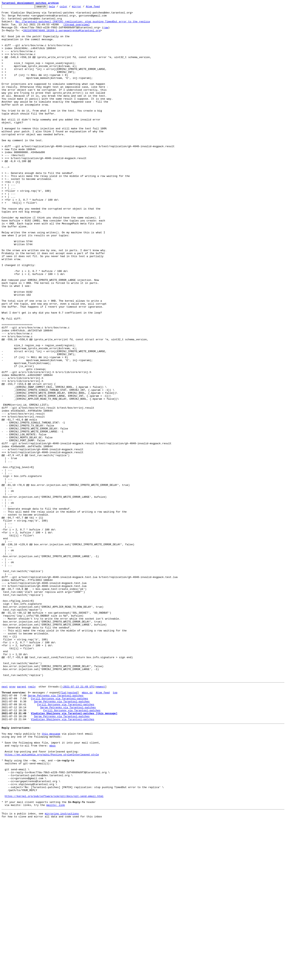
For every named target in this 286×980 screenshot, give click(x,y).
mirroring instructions (62, 972)
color (70, 8)
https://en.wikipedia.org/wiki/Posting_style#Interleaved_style (52, 902)
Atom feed (99, 8)
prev (12, 822)
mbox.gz (87, 829)
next (5, 822)
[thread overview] (76, 29)
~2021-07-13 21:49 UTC (78, 822)
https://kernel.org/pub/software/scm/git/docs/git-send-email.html (54, 952)
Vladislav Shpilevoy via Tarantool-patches (63, 861)
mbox (53, 892)
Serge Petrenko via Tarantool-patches (56, 833)
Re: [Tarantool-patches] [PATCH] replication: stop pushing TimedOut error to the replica (83, 25)
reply (32, 822)
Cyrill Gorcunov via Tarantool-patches (59, 836)
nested (73, 829)
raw (106, 32)
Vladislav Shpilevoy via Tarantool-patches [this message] (74, 854)
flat (63, 829)
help (58, 8)
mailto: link (56, 963)
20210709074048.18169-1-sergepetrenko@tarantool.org (62, 36)
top (115, 829)
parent (22, 822)
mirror (83, 8)
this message (51, 877)
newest (100, 822)
